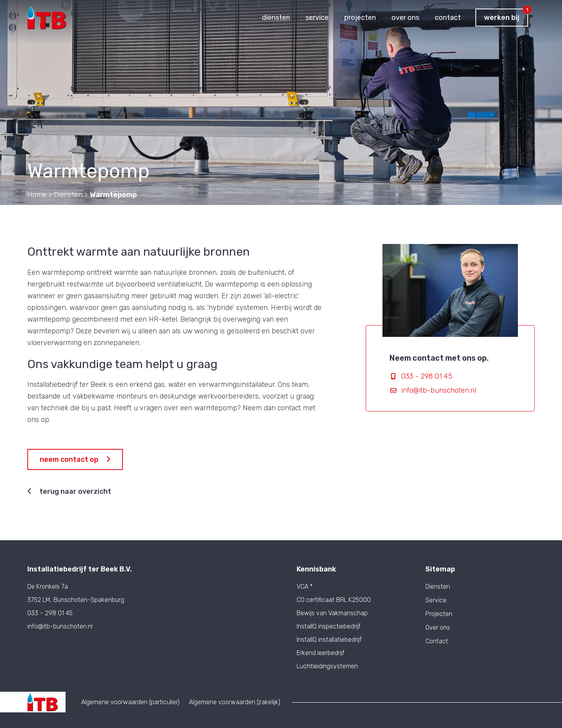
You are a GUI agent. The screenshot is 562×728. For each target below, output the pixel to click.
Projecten (439, 614)
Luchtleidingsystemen (327, 666)
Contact (437, 641)
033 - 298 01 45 (427, 376)
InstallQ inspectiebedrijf (329, 626)
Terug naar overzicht (69, 491)
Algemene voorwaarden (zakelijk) (235, 702)
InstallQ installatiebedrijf (329, 640)
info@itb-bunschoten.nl (439, 390)
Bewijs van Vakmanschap (332, 613)
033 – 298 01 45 (50, 613)
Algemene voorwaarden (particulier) (130, 702)
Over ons (438, 628)
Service (436, 600)
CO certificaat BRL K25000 (334, 600)
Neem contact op (75, 459)
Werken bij (506, 15)
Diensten (438, 587)
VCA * (305, 586)
